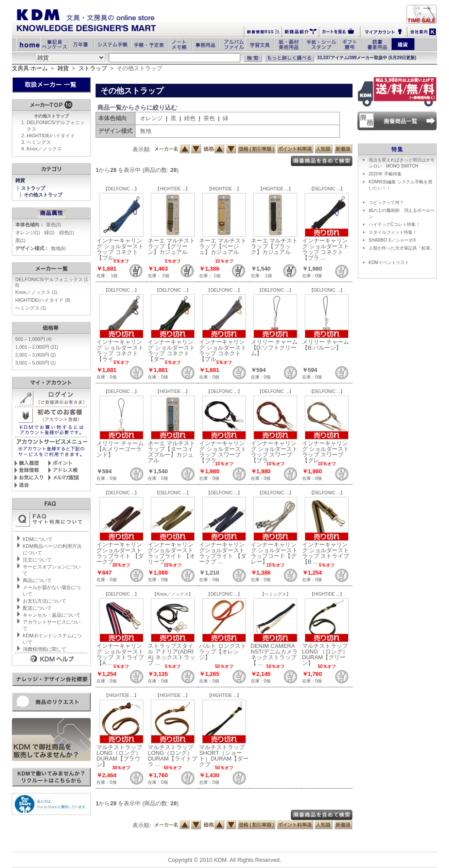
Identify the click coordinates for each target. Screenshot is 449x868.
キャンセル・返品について (52, 615)
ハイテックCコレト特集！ (394, 224)
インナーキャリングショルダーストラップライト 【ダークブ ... (120, 553)
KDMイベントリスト (389, 263)
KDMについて (38, 539)
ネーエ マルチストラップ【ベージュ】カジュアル (223, 246)
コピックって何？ (386, 202)
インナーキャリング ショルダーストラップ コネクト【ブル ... (120, 249)
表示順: (142, 149)
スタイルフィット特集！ (393, 232)
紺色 (67, 232)
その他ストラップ (44, 195)
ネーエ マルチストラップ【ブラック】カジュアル (274, 246)
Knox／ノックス (44, 149)
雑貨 (63, 68)
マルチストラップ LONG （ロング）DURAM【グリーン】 (325, 654)
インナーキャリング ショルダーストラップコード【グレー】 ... (274, 553)
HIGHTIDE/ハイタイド (51, 136)
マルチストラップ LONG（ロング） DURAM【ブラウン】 (119, 756)
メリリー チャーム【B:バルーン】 (326, 345)
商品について (37, 580)
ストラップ (93, 68)
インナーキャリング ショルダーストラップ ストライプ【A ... (120, 654)
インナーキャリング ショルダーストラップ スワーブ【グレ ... (326, 452)
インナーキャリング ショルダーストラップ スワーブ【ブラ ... (223, 452)
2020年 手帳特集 (385, 174)
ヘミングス (39, 142)
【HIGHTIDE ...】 (173, 189)
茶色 (53, 225)
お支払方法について (45, 601)
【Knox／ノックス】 (173, 594)
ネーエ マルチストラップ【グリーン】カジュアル (171, 246)
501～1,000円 (34, 339)
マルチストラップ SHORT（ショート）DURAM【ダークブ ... (224, 756)
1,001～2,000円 (37, 347)
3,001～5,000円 (36, 363)
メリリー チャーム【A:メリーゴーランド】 (120, 449)
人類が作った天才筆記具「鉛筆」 (402, 248)
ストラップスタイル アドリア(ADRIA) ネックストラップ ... (171, 654)
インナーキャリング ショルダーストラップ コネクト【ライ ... (120, 350)
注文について (37, 560)
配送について (37, 608)
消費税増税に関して (45, 649)
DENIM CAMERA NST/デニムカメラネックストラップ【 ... (274, 654)
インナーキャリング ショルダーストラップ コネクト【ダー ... (171, 350)
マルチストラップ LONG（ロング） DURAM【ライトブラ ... (173, 756)
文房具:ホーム (30, 68)
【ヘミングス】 (275, 594)
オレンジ (28, 232)
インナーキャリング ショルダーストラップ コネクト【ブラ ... (326, 249)
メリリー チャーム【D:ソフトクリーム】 (274, 348)
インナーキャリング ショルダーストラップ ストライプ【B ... (326, 553)
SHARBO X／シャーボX (392, 240)
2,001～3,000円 (36, 355)
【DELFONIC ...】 (121, 189)
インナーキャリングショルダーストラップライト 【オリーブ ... (171, 553)
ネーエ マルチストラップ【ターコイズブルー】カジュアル (171, 452)
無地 (58, 248)
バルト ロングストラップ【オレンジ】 (223, 652)
